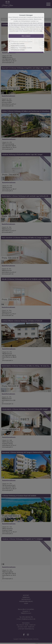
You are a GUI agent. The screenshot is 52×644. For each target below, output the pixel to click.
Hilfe (41, 31)
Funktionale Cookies (18, 44)
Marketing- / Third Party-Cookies (21, 48)
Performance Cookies (18, 46)
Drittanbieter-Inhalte (18, 50)
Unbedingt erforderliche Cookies (22, 42)
